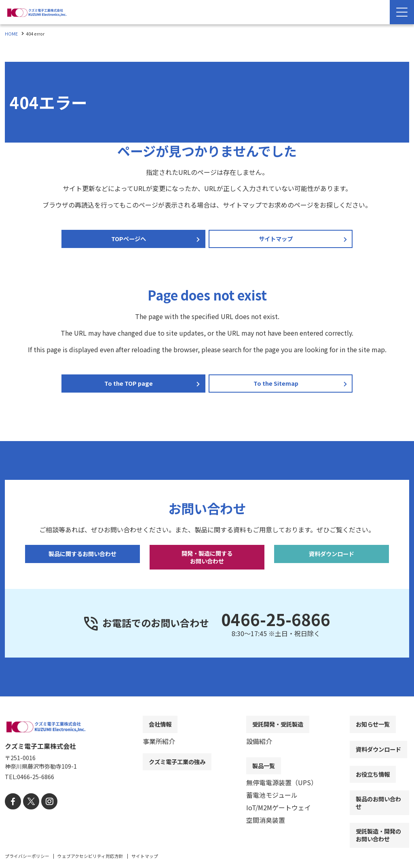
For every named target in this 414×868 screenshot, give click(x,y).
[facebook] (12, 812)
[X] (28, 812)
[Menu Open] (402, 12)
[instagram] (44, 812)
